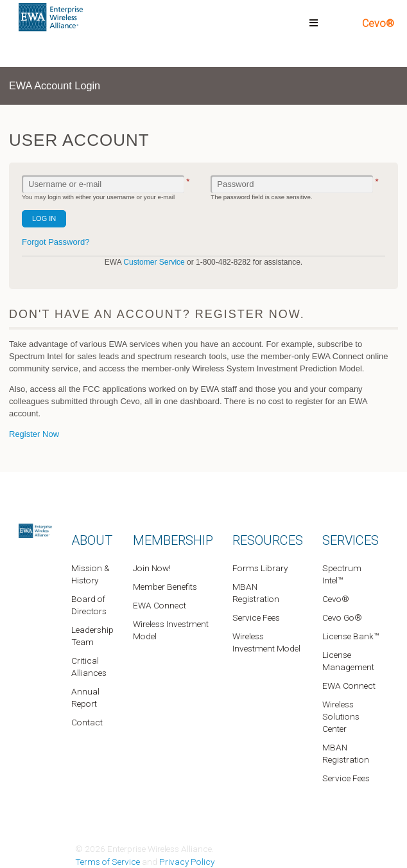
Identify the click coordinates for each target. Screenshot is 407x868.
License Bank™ (351, 636)
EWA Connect (160, 605)
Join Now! (152, 568)
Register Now (34, 434)
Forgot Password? (56, 242)
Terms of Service (108, 862)
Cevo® (378, 23)
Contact (87, 722)
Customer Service (154, 262)
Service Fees (256, 617)
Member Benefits (165, 587)
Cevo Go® (342, 617)
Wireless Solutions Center (341, 716)
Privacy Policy (187, 862)
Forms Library (260, 568)
